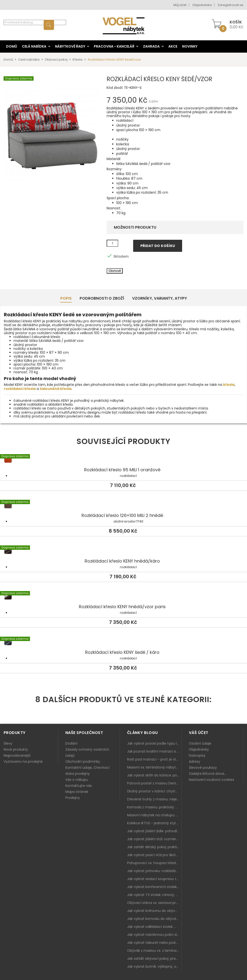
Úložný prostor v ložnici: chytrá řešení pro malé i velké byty (154, 791)
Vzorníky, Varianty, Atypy (160, 298)
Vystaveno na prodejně (23, 761)
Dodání (71, 743)
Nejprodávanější (17, 755)
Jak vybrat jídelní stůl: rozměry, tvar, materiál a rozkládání (154, 839)
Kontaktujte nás (79, 786)
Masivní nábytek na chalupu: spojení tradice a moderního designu (154, 815)
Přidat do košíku (158, 246)
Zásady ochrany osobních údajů (87, 752)
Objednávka (202, 5)
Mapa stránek (77, 792)
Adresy (195, 761)
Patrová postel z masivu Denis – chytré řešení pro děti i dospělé (154, 783)
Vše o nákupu (77, 780)
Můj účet (180, 5)
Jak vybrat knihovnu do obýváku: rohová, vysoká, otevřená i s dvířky (154, 911)
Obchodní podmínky (83, 761)
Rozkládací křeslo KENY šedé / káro (123, 642)
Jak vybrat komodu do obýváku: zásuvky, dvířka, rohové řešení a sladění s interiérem (154, 919)
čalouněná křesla (56, 389)
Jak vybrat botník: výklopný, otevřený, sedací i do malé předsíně (154, 966)
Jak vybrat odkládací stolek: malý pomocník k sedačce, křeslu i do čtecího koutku (154, 927)
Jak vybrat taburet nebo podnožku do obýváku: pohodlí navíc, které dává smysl (154, 943)
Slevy (8, 743)
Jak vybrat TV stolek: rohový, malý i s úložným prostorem (154, 895)
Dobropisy (197, 755)
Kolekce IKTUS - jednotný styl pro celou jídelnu (154, 823)
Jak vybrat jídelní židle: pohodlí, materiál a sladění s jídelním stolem (154, 831)
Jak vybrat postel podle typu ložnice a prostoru (154, 743)
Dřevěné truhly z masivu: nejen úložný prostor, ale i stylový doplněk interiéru (154, 799)
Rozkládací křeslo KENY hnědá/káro (123, 551)
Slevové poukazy (203, 768)
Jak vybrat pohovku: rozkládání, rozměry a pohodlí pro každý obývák (154, 871)
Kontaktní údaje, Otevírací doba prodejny (87, 771)
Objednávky (199, 749)
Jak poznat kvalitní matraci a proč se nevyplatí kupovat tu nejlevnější (154, 751)
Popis (66, 298)
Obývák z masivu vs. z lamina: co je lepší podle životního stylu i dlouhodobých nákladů (154, 951)
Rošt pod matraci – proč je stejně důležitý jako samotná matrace (154, 759)
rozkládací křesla (20, 389)
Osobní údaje (200, 743)
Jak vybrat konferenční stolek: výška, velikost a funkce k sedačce (154, 887)
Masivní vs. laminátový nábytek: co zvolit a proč (154, 767)
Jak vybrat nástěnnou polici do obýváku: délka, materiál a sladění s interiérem (154, 935)
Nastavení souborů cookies (212, 780)
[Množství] (112, 243)
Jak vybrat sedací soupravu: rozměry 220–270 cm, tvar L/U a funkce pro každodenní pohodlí (154, 879)
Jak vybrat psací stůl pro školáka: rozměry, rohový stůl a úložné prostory (154, 855)
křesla (229, 385)
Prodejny (73, 798)
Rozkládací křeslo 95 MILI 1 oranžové (123, 460)
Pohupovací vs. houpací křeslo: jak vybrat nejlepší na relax (154, 863)
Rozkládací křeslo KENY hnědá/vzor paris (123, 597)
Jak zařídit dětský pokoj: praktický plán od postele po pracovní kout (154, 847)
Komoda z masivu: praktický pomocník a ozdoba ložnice (154, 807)
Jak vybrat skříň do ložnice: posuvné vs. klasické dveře (154, 775)
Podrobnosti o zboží (102, 298)
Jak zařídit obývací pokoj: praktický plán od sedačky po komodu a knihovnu (154, 959)
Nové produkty (16, 749)
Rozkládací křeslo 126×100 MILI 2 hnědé (123, 506)
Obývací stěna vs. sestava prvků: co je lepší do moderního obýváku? (154, 903)
